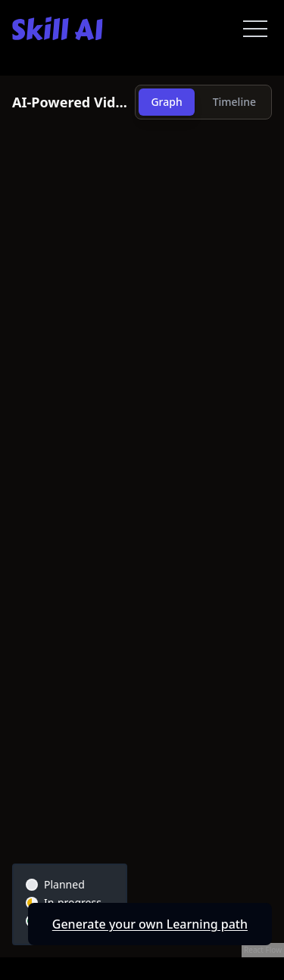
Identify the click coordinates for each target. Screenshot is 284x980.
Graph (166, 102)
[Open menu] (255, 29)
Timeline (234, 102)
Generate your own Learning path (150, 924)
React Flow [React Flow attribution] (263, 950)
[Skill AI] (58, 28)
